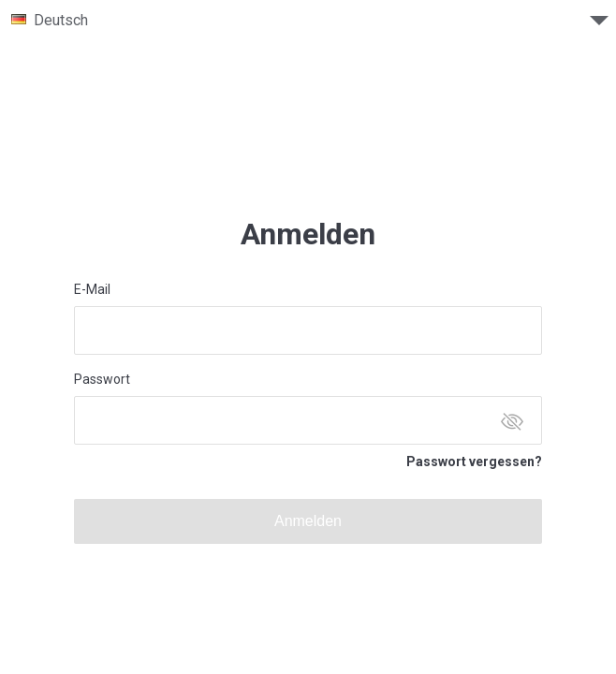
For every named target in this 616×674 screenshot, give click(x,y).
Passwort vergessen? (474, 462)
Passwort (102, 379)
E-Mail (92, 289)
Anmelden (308, 521)
